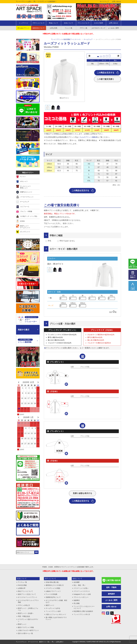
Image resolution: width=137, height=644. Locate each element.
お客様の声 (22, 588)
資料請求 (111, 594)
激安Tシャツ (50, 605)
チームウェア (88, 39)
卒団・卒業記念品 (24, 616)
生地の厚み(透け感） (53, 582)
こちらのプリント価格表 (88, 137)
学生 (50, 241)
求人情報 (77, 603)
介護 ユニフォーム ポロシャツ (56, 614)
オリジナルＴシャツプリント (28, 597)
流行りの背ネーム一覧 (25, 633)
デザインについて (39, 23)
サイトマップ (104, 2)
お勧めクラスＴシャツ (53, 591)
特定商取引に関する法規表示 (83, 611)
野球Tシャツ (22, 624)
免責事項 (77, 600)
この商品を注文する (106, 73)
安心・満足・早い (80, 585)
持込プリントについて (25, 591)
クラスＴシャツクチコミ (82, 591)
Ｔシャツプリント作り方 (82, 614)
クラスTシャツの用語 (53, 588)
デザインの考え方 (24, 605)
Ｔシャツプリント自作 (53, 611)
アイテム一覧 (22, 582)
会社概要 (77, 582)
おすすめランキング (98, 28)
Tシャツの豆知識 (51, 594)
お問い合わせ (116, 2)
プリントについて (83, 23)
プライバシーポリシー (81, 597)
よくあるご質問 (113, 28)
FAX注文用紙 (22, 585)
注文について (68, 23)
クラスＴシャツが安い (81, 588)
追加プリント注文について (27, 594)
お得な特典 (54, 28)
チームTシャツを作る (53, 608)
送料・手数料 (111, 587)
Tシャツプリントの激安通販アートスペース (66, 39)
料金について (54, 23)
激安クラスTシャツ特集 (26, 627)
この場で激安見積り (105, 79)
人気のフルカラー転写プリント (28, 630)
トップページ (24, 23)
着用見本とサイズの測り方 (55, 585)
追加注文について (39, 28)
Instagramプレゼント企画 (82, 594)
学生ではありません (67, 241)
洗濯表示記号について (53, 597)
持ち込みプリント (24, 28)
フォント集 (68, 28)
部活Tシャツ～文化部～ (26, 613)
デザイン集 (83, 28)
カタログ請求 (98, 23)
